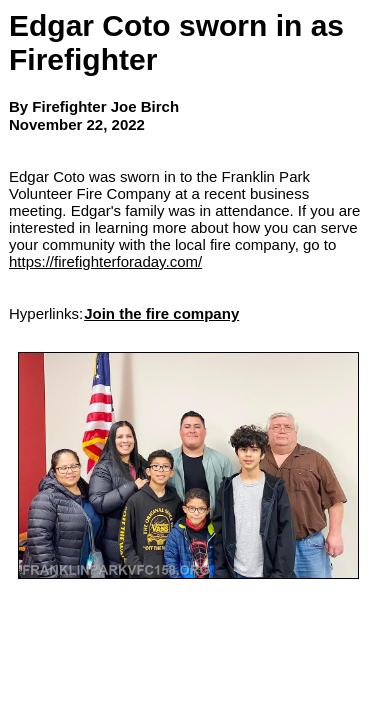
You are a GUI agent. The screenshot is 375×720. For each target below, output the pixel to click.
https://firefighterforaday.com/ (105, 261)
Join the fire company (161, 313)
